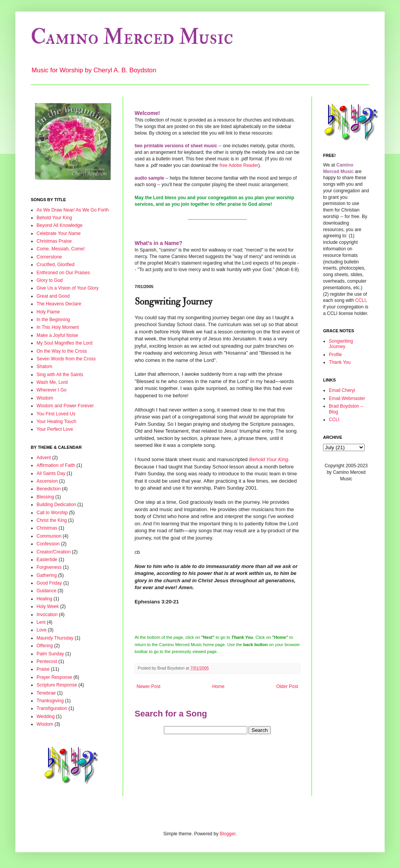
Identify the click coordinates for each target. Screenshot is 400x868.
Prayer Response (54, 677)
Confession (48, 544)
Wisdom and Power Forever (65, 406)
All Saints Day (51, 473)
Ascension (47, 481)
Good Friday (49, 583)
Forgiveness (49, 567)
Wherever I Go (52, 390)
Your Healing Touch (56, 422)
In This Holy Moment (58, 327)
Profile (335, 355)
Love (42, 630)
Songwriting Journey (341, 344)
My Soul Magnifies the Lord (64, 343)
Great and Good (53, 296)
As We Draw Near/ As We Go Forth (73, 210)
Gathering (47, 575)
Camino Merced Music (132, 37)
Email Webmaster (347, 398)
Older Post (287, 686)
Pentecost (47, 661)
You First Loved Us (56, 414)
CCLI (360, 300)
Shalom (44, 367)
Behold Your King (54, 218)
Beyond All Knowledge (59, 225)
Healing (44, 599)
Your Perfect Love (55, 429)
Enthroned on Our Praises (63, 273)
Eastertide (47, 560)
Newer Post (148, 686)
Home (218, 686)
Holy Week (48, 606)
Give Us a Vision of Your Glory (67, 288)
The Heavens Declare (59, 304)
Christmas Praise (54, 241)
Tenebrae (46, 693)
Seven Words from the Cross (66, 359)
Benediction (49, 489)
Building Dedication (56, 505)
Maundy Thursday (55, 638)
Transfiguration (52, 708)
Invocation (47, 615)
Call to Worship (52, 513)
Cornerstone (49, 257)
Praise (43, 669)
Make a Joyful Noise (57, 335)
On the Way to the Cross (62, 351)
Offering (45, 646)
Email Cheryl (342, 390)
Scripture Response (57, 685)
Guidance (46, 591)
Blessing (45, 497)
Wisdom (45, 398)
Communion (49, 536)
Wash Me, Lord (52, 382)
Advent (44, 458)
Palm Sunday (50, 654)
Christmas (47, 528)
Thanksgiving (50, 701)
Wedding (46, 716)
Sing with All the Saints (60, 375)
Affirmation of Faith (56, 465)
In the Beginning (53, 320)
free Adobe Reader (239, 165)
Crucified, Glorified (56, 265)
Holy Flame (48, 312)
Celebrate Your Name (59, 233)
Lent (41, 622)
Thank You (340, 362)
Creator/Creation (54, 552)
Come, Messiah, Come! (61, 249)
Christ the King (52, 520)
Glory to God (50, 280)
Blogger (227, 834)
